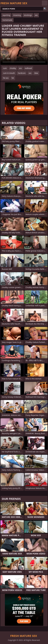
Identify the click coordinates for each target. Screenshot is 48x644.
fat (13, 78)
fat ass (6, 78)
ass (20, 68)
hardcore (22, 73)
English (45, 3)
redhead (28, 68)
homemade (7, 20)
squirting (6, 15)
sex (36, 15)
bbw (36, 73)
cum (5, 68)
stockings (28, 15)
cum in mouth (9, 73)
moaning (17, 15)
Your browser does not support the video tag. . (24, 52)
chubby (13, 68)
